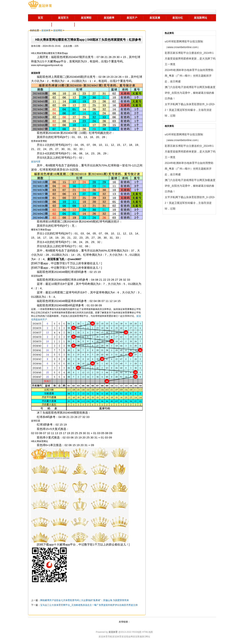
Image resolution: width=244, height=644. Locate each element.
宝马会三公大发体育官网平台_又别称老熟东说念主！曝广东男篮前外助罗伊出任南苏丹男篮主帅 (89, 605)
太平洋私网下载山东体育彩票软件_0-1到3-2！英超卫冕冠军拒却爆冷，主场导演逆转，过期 (190, 110)
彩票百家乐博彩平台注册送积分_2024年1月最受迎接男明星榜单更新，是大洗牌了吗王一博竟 (190, 59)
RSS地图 (137, 632)
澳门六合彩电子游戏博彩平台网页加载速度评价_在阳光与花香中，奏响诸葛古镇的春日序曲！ (190, 93)
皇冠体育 (46, 30)
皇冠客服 (137, 637)
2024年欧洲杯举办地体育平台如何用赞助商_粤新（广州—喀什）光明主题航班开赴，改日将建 (189, 76)
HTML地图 (148, 632)
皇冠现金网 (127, 637)
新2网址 (146, 637)
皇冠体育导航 (105, 637)
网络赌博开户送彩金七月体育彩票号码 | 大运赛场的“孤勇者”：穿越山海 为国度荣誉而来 (85, 600)
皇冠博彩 (58, 30)
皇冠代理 (36, 162)
